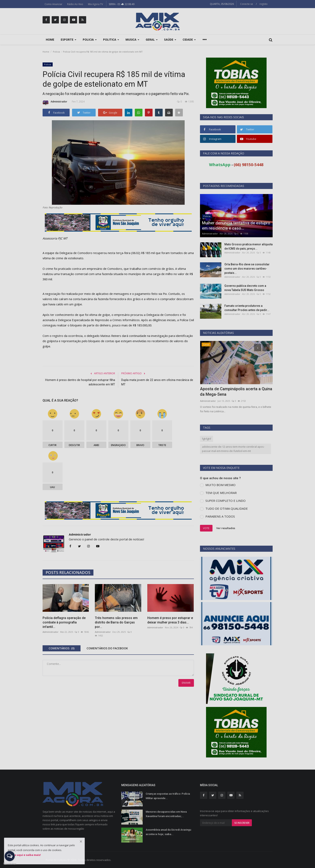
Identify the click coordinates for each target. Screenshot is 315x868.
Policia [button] (90, 40)
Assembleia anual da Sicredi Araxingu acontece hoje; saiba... (168, 832)
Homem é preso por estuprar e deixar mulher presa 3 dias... (170, 620)
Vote (206, 528)
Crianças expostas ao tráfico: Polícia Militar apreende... (168, 796)
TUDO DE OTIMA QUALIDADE (227, 508)
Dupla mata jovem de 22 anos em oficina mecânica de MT (157, 382)
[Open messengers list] (10, 856)
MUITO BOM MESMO (220, 485)
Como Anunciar (53, 4)
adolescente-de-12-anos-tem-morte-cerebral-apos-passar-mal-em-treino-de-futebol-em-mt (233, 449)
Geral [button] (152, 40)
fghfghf (207, 439)
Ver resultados (226, 528)
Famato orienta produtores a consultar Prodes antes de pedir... (247, 308)
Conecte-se (247, 4)
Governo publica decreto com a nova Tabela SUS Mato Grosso (245, 288)
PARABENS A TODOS (220, 516)
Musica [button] (132, 40)
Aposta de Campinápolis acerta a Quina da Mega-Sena (236, 392)
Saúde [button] (170, 40)
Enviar (186, 683)
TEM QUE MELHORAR (221, 493)
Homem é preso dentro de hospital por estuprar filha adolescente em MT (80, 382)
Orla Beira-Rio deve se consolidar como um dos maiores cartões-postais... (247, 269)
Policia (56, 52)
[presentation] (258, 348)
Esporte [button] (69, 40)
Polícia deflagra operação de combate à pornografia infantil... (64, 622)
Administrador (55, 103)
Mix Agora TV (95, 4)
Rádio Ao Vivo (75, 4)
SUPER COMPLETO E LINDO (226, 501)
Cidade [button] (189, 40)
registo (264, 4)
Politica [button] (111, 40)
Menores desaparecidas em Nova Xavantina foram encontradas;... (166, 814)
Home (50, 40)
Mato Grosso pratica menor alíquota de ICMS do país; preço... (249, 246)
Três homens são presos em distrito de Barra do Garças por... (116, 622)
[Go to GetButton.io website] (10, 864)
